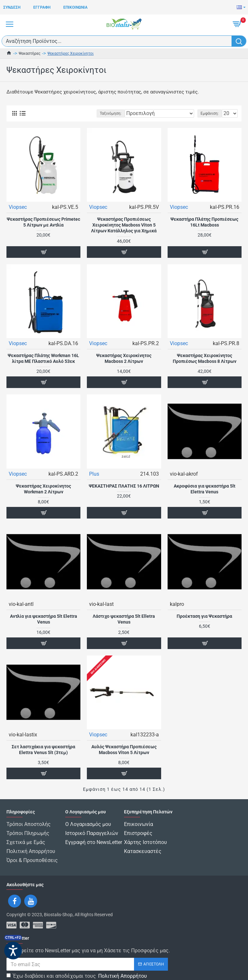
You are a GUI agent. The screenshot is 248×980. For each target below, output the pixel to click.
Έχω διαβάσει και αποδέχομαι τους (77, 970)
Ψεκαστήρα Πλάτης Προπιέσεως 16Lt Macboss (204, 222)
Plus (94, 474)
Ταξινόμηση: (111, 113)
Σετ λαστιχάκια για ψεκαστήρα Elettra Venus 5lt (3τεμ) (43, 750)
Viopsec (18, 207)
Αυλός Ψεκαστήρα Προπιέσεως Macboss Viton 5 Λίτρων (124, 750)
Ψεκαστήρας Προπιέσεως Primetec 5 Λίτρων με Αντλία (43, 222)
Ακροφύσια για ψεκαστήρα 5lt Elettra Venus (205, 489)
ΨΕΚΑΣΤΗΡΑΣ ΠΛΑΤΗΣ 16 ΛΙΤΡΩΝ (124, 486)
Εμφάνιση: (210, 113)
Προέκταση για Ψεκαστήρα (204, 616)
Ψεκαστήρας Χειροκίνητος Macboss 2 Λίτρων (124, 358)
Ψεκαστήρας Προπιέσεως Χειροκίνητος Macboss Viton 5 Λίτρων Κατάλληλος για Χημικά (124, 225)
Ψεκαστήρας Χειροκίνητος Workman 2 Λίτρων (43, 489)
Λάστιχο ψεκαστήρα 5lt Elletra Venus (124, 619)
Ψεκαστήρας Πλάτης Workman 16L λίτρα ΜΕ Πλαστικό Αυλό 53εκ (43, 358)
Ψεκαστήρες (30, 53)
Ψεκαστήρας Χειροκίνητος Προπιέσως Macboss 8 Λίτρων (205, 358)
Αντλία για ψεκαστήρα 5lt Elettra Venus (44, 619)
